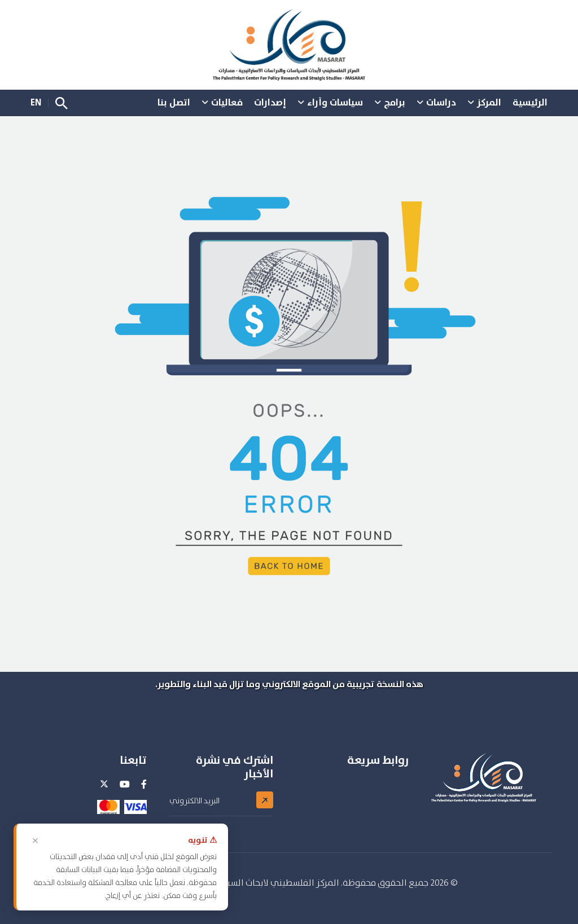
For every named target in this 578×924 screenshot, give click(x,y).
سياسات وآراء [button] (335, 102)
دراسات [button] (441, 102)
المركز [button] (489, 102)
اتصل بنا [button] (174, 102)
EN (36, 102)
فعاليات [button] (227, 102)
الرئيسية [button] (530, 102)
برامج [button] (395, 102)
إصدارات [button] (270, 102)
